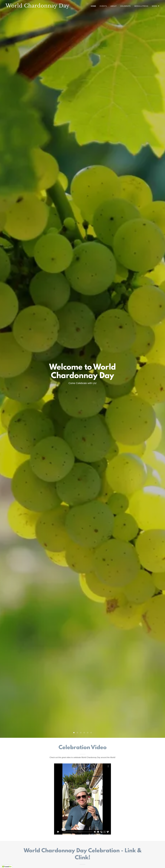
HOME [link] (93, 6)
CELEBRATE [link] (126, 6)
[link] (43, 7)
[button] (74, 733)
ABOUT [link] (114, 6)
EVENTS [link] (103, 6)
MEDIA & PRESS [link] (141, 6)
